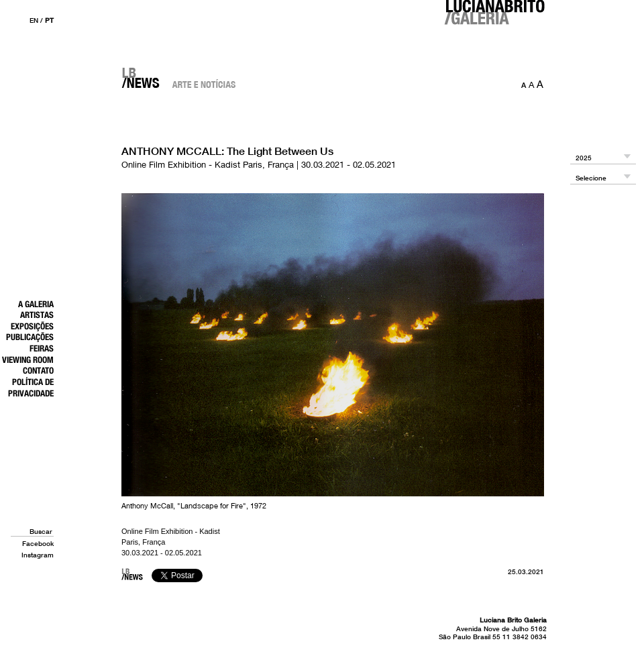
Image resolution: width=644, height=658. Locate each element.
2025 (584, 158)
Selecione (591, 178)
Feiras (42, 348)
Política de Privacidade (31, 387)
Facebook (38, 543)
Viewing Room (28, 360)
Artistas (37, 315)
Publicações (30, 337)
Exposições (32, 326)
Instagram (38, 555)
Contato (38, 370)
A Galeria (36, 304)
